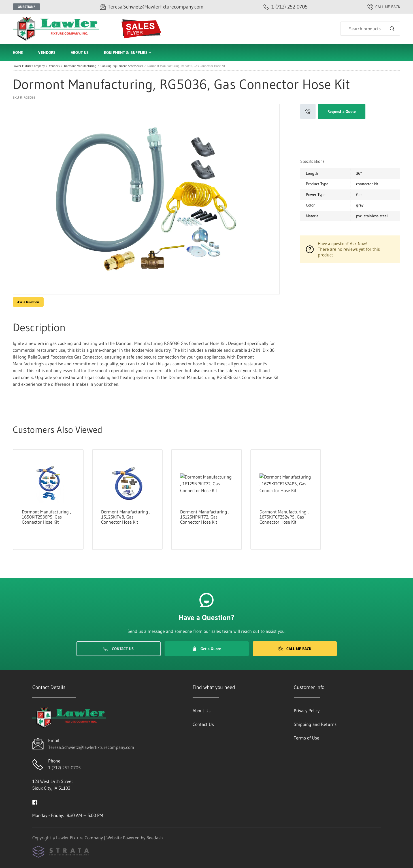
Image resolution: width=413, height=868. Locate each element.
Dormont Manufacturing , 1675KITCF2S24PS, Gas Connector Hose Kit (284, 517)
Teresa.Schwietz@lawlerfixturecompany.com (91, 747)
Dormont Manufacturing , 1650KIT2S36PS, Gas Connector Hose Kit (46, 517)
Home (18, 52)
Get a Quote (206, 649)
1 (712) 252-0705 (64, 768)
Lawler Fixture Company (29, 66)
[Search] (370, 29)
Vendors (47, 52)
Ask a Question (28, 302)
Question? (26, 7)
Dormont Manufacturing (80, 66)
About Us (80, 52)
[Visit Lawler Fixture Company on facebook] (35, 802)
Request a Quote (342, 111)
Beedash (155, 838)
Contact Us (119, 649)
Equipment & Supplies (128, 52)
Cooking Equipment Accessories (122, 66)
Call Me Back (295, 649)
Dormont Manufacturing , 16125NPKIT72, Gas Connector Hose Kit (205, 517)
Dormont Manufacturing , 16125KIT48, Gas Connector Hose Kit (126, 517)
